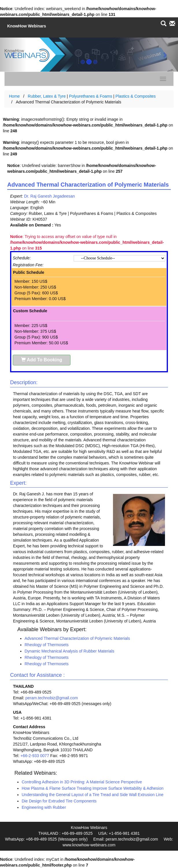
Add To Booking (42, 360)
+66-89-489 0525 (77, 833)
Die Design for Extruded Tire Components (59, 801)
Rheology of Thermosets (47, 645)
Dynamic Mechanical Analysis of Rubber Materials (69, 651)
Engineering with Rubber (44, 807)
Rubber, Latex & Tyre (47, 96)
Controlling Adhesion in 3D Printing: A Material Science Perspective (82, 782)
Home (14, 96)
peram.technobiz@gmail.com (52, 698)
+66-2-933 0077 (35, 756)
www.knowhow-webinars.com (89, 845)
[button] (13, 55)
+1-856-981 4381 (124, 833)
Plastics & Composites (136, 96)
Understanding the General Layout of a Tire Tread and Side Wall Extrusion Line (93, 795)
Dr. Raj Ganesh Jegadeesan (49, 196)
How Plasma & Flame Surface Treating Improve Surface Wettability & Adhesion (93, 788)
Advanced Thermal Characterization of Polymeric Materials (77, 638)
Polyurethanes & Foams (91, 96)
